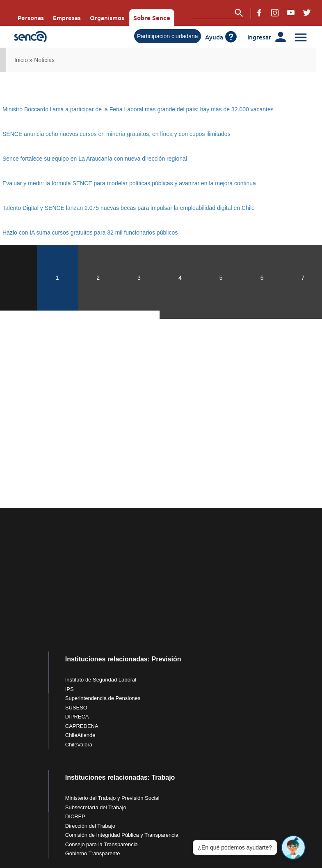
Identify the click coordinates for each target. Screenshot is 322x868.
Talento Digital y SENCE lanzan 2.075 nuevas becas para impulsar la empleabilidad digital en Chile (129, 208)
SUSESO (76, 708)
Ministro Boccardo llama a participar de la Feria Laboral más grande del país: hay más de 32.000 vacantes (138, 109)
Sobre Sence (152, 18)
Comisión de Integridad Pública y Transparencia (122, 835)
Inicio (21, 60)
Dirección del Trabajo (90, 826)
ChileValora (79, 745)
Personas (31, 18)
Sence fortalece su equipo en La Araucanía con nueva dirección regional (95, 159)
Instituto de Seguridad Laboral (101, 680)
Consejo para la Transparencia (102, 844)
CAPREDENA (82, 726)
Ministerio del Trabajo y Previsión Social (112, 798)
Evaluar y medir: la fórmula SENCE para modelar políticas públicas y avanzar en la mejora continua (129, 183)
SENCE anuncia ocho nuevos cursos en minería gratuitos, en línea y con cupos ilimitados (116, 134)
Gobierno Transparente (93, 853)
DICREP (75, 816)
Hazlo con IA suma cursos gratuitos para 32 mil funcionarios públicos (90, 233)
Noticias (44, 60)
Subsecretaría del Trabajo (96, 807)
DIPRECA (77, 717)
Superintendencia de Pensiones (103, 698)
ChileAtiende (80, 735)
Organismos (107, 18)
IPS (70, 689)
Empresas (67, 18)
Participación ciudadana (168, 36)
